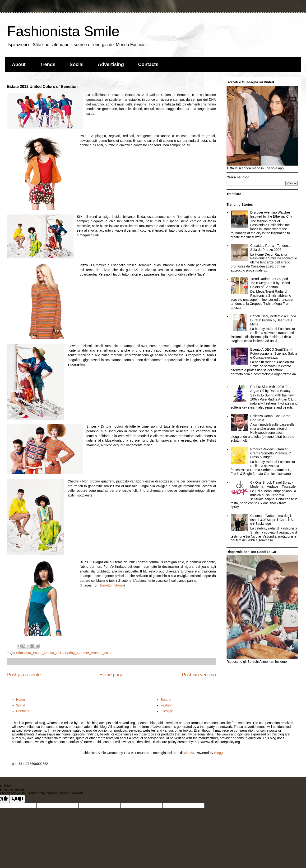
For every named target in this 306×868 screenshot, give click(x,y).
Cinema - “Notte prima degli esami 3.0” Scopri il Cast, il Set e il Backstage (273, 520)
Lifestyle (167, 711)
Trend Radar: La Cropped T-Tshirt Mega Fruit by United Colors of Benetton (271, 283)
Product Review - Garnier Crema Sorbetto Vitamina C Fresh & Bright (271, 453)
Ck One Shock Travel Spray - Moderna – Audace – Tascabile (273, 484)
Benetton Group (112, 585)
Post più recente (24, 675)
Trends (48, 64)
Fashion (167, 705)
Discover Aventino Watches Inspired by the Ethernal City (271, 214)
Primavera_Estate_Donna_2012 (39, 653)
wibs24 (189, 753)
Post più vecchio (199, 675)
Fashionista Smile (63, 31)
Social (76, 64)
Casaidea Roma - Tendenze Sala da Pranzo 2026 (271, 248)
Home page (111, 675)
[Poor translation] (17, 799)
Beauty (166, 700)
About (19, 64)
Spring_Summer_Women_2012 (88, 653)
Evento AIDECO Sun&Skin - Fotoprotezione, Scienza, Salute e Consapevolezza (274, 353)
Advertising (111, 64)
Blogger (220, 753)
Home (21, 700)
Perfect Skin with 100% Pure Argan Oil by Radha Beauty (271, 389)
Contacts (148, 64)
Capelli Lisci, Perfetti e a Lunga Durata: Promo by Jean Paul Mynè (273, 320)
